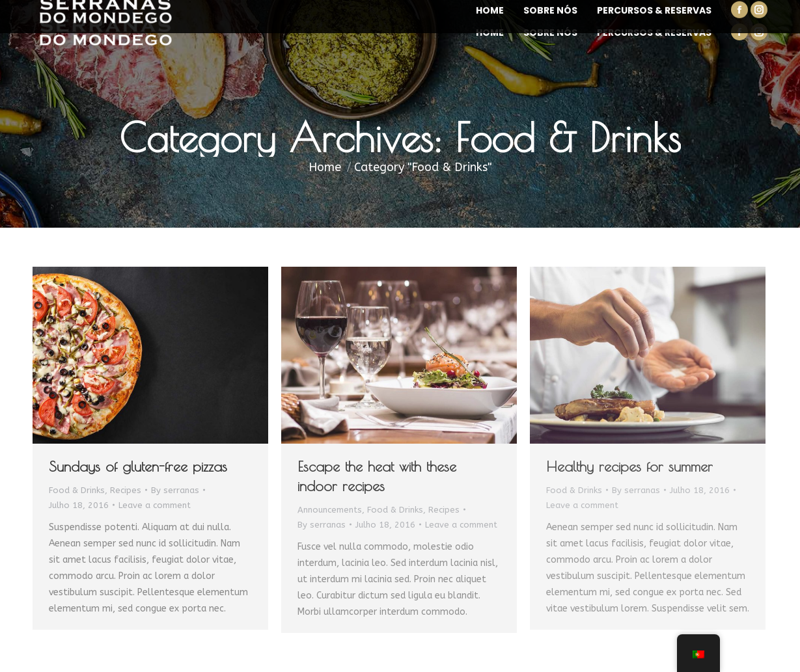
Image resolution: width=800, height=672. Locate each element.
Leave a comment (155, 505)
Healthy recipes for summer (629, 466)
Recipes (126, 490)
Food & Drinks (77, 490)
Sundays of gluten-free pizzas (138, 466)
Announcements (330, 510)
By (175, 490)
